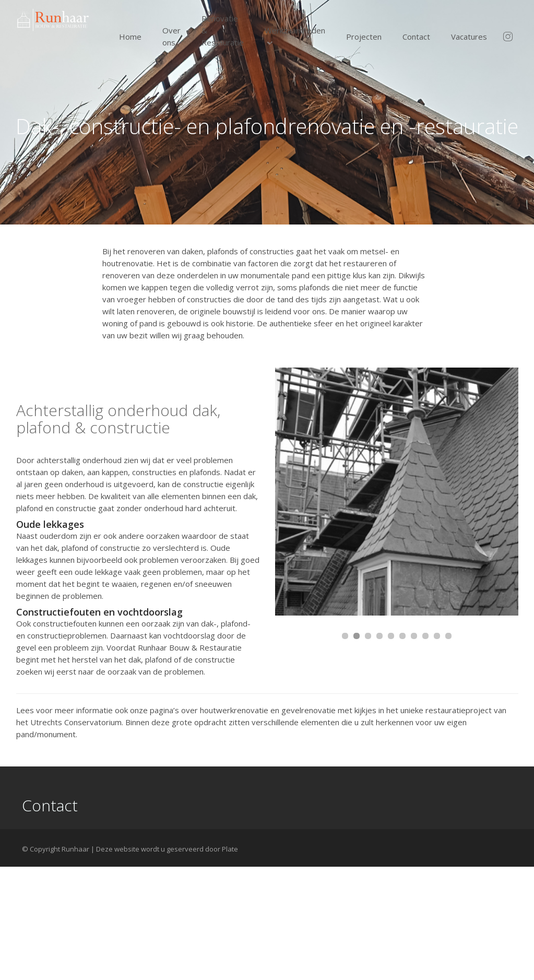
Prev (294, 492)
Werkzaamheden (295, 30)
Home (130, 37)
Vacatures (469, 37)
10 (448, 636)
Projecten (364, 37)
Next (505, 492)
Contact (416, 37)
